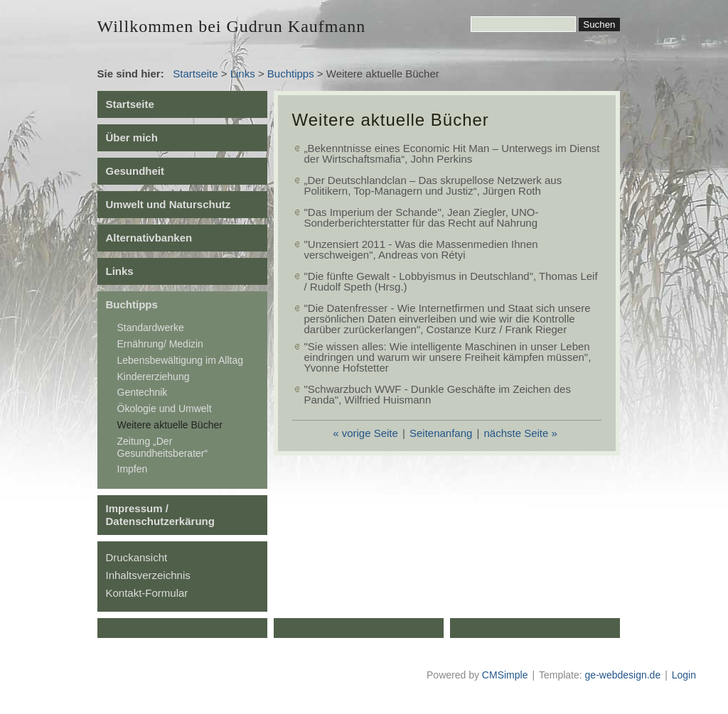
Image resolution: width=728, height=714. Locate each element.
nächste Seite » (520, 433)
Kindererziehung (154, 377)
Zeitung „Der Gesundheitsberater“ (163, 447)
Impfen (133, 469)
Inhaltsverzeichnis (148, 575)
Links (243, 74)
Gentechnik (143, 392)
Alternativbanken (149, 238)
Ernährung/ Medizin (160, 344)
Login (684, 675)
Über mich (132, 137)
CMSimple (505, 675)
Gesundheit (135, 171)
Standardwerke (151, 328)
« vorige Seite (365, 433)
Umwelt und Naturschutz (168, 204)
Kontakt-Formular (147, 593)
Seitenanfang (441, 433)
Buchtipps (291, 74)
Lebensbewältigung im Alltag (180, 360)
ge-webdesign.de (623, 675)
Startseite (195, 74)
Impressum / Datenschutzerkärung (160, 515)
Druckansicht (137, 557)
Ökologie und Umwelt (165, 409)
